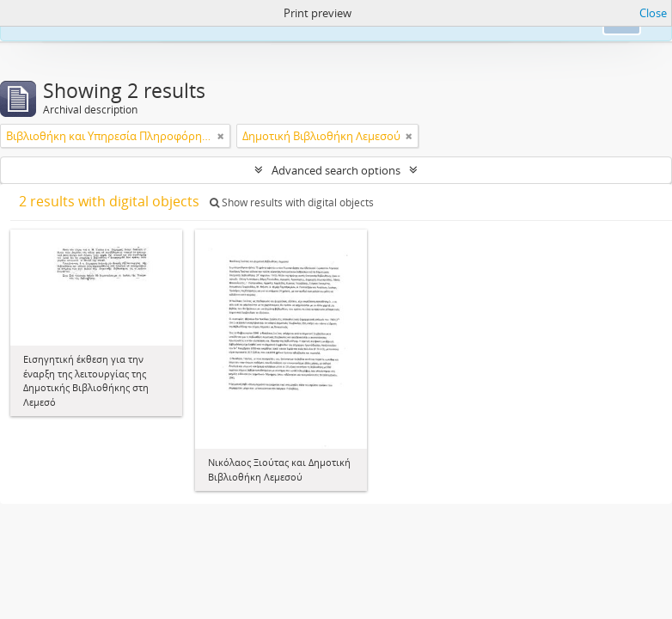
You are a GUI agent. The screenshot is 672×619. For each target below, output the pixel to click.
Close (653, 13)
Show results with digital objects (292, 202)
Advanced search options (336, 170)
